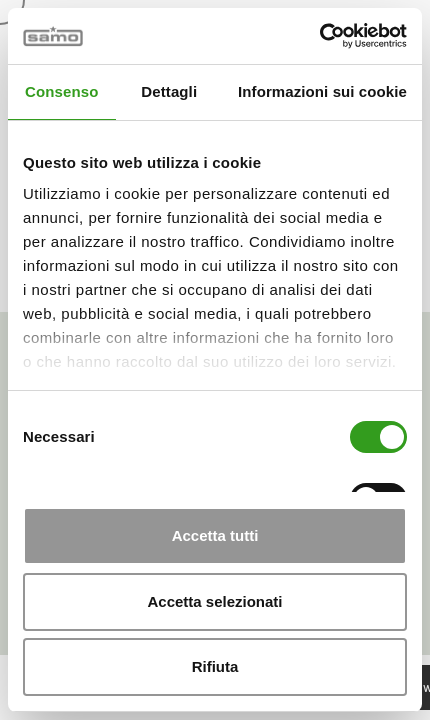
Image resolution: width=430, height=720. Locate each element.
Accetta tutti (215, 535)
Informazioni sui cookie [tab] (322, 91)
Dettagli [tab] (169, 91)
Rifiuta (215, 666)
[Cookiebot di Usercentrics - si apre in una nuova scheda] (319, 36)
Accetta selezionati (214, 601)
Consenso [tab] (61, 91)
